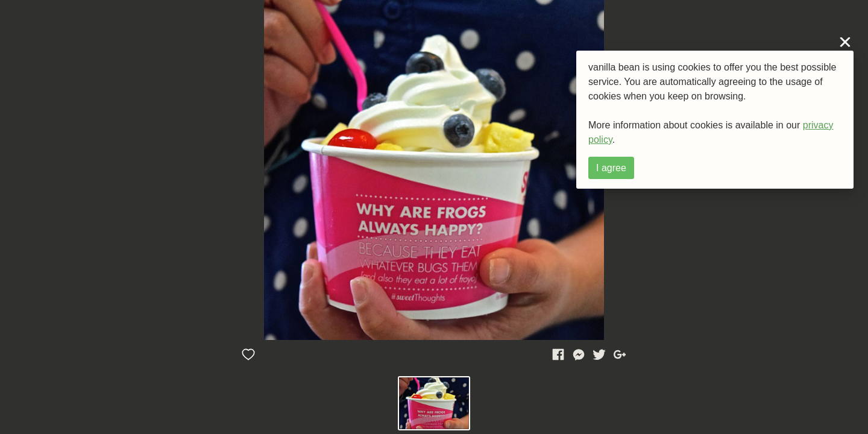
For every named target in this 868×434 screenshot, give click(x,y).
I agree (611, 168)
